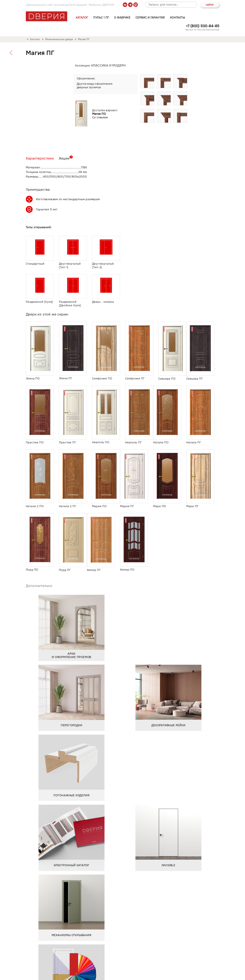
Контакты (177, 18)
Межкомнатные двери (59, 39)
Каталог (82, 18)
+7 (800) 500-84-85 (203, 26)
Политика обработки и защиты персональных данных (64, 975)
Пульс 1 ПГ (101, 18)
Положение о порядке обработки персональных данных (143, 975)
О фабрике (122, 18)
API (217, 975)
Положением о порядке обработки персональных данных (71, 916)
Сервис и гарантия (150, 18)
